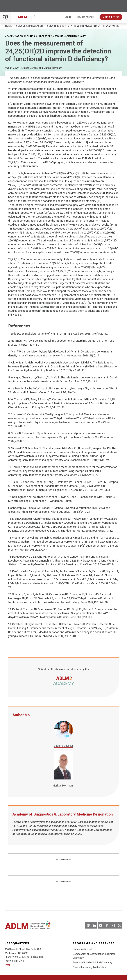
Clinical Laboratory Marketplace (90, 967)
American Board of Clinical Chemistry (93, 963)
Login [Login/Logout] (68, 17)
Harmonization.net (82, 949)
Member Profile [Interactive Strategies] (85, 17)
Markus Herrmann (63, 786)
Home (8, 26)
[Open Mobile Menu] (5, 17)
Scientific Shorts (58, 26)
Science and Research (29, 26)
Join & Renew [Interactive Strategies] (111, 17)
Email (7, 965)
